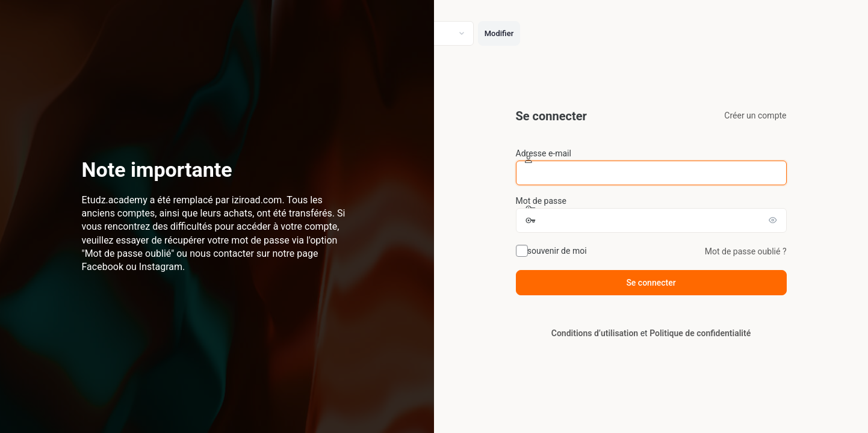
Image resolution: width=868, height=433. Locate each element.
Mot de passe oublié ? (746, 251)
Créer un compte (755, 115)
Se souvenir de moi (551, 251)
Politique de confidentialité (700, 333)
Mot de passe (541, 201)
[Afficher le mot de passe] (775, 220)
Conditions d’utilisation (595, 333)
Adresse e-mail (544, 153)
